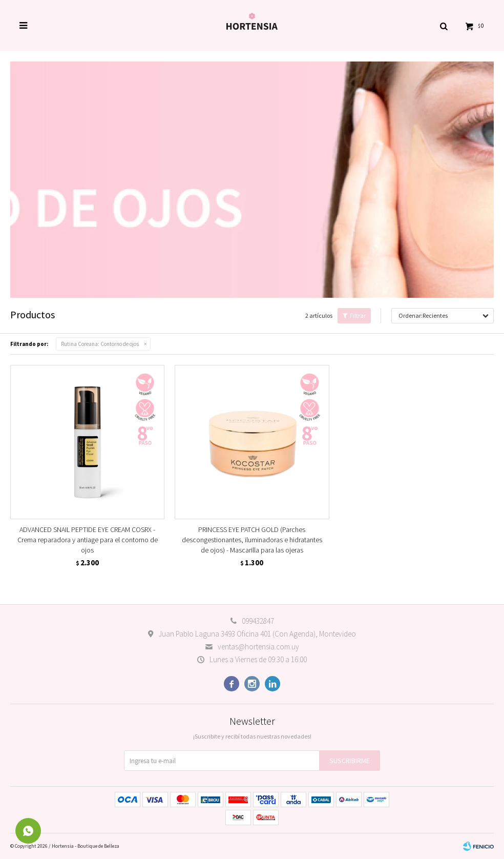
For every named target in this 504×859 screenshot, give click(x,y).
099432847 (258, 621)
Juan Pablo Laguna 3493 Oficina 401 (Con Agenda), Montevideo (257, 634)
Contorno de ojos (100, 344)
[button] (444, 26)
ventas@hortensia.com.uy (258, 647)
